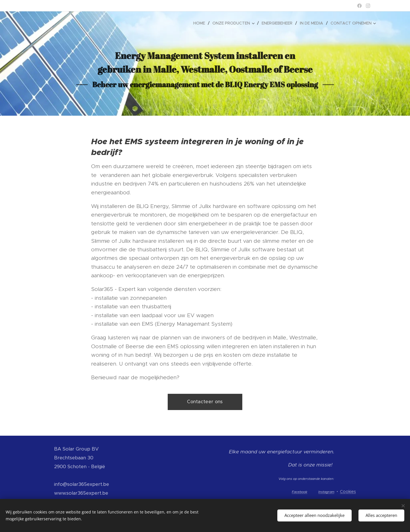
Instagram (326, 492)
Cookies (348, 492)
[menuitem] (201, 23)
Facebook (300, 492)
